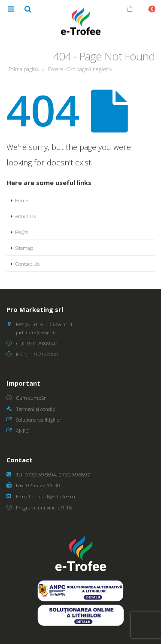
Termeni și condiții (36, 409)
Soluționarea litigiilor (39, 419)
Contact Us (27, 264)
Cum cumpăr (31, 398)
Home (21, 200)
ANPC (22, 431)
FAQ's (22, 232)
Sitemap (24, 248)
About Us (25, 216)
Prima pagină (24, 69)
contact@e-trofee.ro (54, 496)
